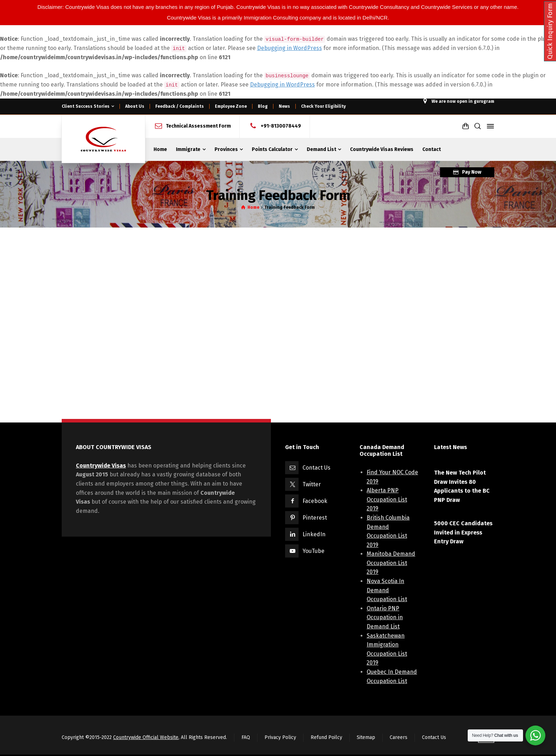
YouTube (313, 551)
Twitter (312, 484)
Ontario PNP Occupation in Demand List (385, 617)
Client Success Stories (86, 106)
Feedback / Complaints (180, 106)
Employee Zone (231, 106)
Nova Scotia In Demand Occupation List (387, 590)
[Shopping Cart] (466, 126)
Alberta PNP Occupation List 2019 (387, 499)
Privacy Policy (280, 737)
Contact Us (316, 468)
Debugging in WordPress (290, 48)
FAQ (246, 737)
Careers (399, 737)
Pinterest (315, 518)
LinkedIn (314, 534)
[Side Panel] (489, 126)
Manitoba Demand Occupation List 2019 (391, 563)
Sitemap (366, 737)
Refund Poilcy (326, 737)
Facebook (315, 501)
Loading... (274, 325)
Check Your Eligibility (323, 106)
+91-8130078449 (281, 126)
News (284, 106)
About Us (135, 106)
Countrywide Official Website (146, 737)
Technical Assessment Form (198, 126)
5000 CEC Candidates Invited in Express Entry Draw (463, 532)
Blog (263, 106)
